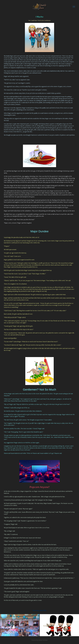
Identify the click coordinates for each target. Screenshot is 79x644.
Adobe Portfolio (43, 640)
